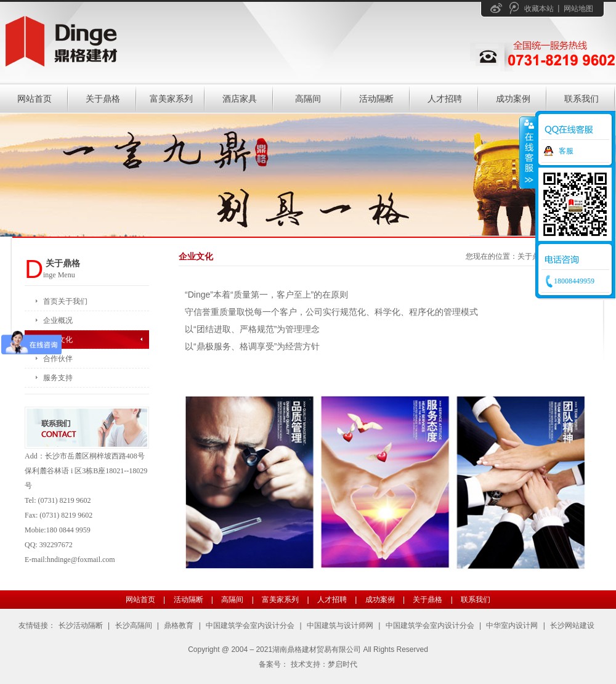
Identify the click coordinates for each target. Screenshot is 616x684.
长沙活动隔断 (81, 625)
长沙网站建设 (572, 625)
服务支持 (58, 378)
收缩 (528, 152)
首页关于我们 (65, 301)
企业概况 (58, 320)
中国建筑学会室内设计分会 (250, 625)
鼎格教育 (179, 625)
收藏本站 (539, 9)
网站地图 (578, 9)
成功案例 (513, 99)
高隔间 (308, 99)
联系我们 (582, 99)
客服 (566, 151)
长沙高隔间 (134, 625)
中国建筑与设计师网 (340, 625)
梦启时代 (342, 664)
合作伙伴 (58, 359)
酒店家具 (240, 99)
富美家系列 (171, 99)
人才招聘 (445, 99)
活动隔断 (376, 99)
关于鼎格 (103, 99)
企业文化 (58, 340)
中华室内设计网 (512, 625)
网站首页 (34, 99)
